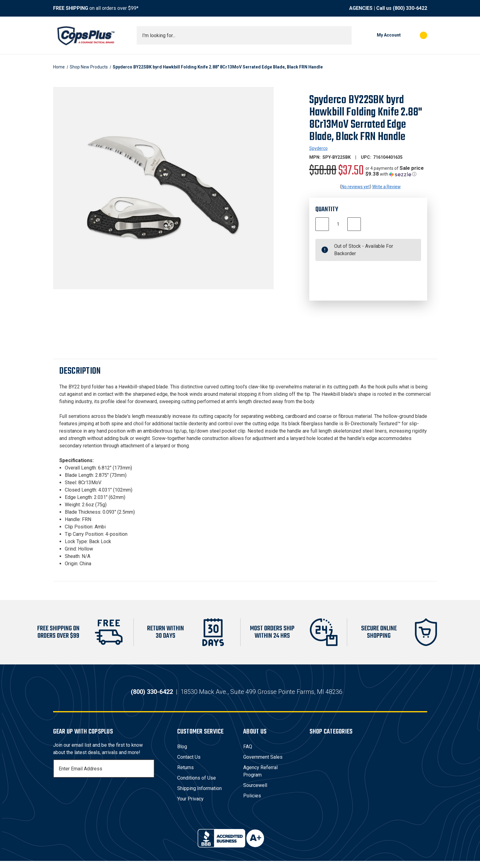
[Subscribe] (149, 776)
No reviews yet (356, 187)
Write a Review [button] (386, 187)
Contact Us (189, 764)
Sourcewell (255, 792)
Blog (182, 754)
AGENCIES (361, 8)
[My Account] (379, 35)
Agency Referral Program (260, 778)
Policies (252, 803)
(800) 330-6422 (410, 8)
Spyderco (318, 148)
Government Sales (263, 764)
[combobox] (244, 35)
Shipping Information (199, 795)
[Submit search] (345, 35)
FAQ (248, 754)
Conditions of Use (197, 785)
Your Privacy (190, 806)
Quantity (327, 209)
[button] (396, 171)
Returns (185, 775)
